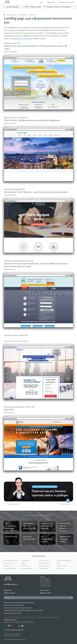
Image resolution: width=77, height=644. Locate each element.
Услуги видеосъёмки (44, 563)
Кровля (23, 563)
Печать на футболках (9, 568)
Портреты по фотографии (64, 561)
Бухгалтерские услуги (45, 566)
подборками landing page (21, 38)
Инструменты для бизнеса (66, 2)
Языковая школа (25, 561)
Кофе (58, 563)
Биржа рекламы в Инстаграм (12, 613)
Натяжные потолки (9, 563)
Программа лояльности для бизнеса (57, 7)
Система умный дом (13, 504)
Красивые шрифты (11, 7)
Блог (42, 2)
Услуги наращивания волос (11, 561)
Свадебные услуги (44, 568)
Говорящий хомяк (62, 566)
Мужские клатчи (26, 566)
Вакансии (7, 590)
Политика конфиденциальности (13, 634)
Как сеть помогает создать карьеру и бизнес (18, 608)
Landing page (23, 15)
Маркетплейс (51, 2)
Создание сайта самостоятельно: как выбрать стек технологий (23, 610)
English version (45, 593)
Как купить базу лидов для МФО (14, 605)
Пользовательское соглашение (12, 636)
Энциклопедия (9, 593)
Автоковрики (7, 566)
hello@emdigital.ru (11, 584)
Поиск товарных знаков (31, 7)
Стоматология (61, 568)
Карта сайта (45, 590)
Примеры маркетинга (12, 15)
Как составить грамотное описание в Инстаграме (19, 603)
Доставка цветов (65, 504)
